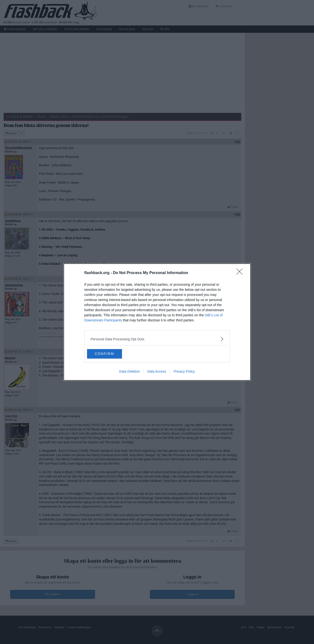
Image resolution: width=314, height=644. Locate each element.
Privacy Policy (184, 372)
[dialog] (157, 322)
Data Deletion (130, 372)
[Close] (241, 273)
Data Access (157, 372)
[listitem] (157, 339)
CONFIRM (110, 354)
